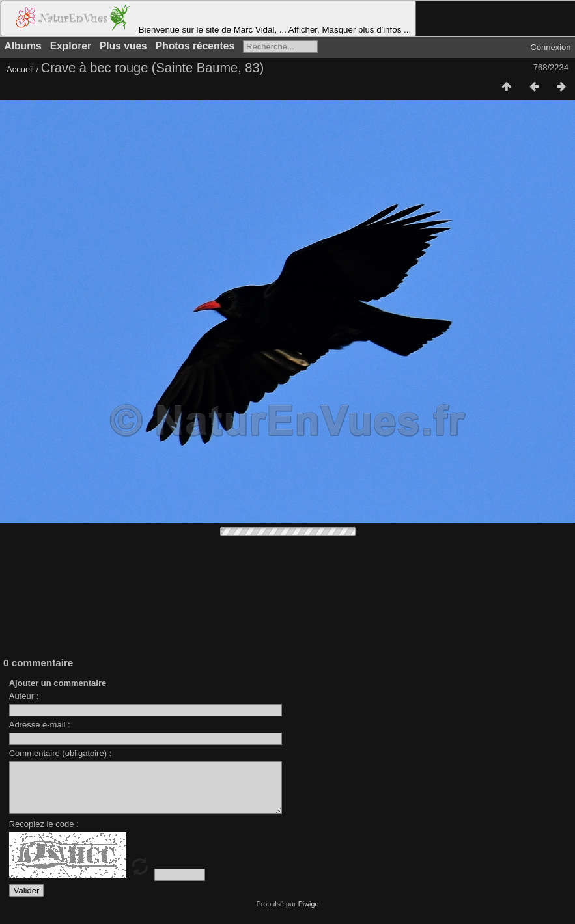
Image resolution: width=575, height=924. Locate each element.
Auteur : (24, 696)
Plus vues (123, 46)
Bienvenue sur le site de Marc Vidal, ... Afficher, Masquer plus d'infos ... (208, 19)
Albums (23, 46)
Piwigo (309, 914)
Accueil (20, 69)
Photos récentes (195, 46)
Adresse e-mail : (40, 725)
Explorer (71, 46)
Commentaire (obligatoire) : (61, 753)
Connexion (550, 47)
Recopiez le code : (44, 834)
